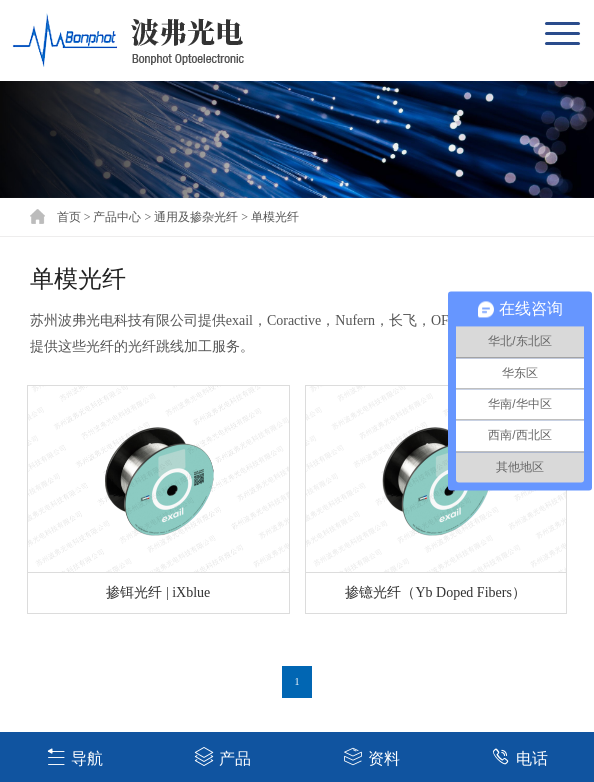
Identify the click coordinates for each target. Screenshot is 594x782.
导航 (74, 756)
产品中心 (117, 217)
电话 (519, 756)
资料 (371, 756)
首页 (69, 217)
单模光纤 (275, 217)
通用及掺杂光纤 (196, 217)
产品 (222, 756)
